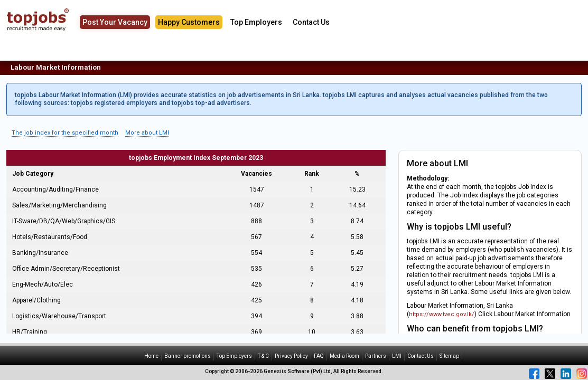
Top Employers (256, 22)
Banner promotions (188, 356)
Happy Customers (189, 22)
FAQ (319, 356)
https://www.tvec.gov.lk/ (442, 314)
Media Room (344, 356)
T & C (263, 356)
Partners (376, 356)
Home (151, 356)
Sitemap (449, 356)
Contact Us (311, 22)
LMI (397, 356)
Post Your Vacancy (115, 22)
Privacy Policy (291, 356)
